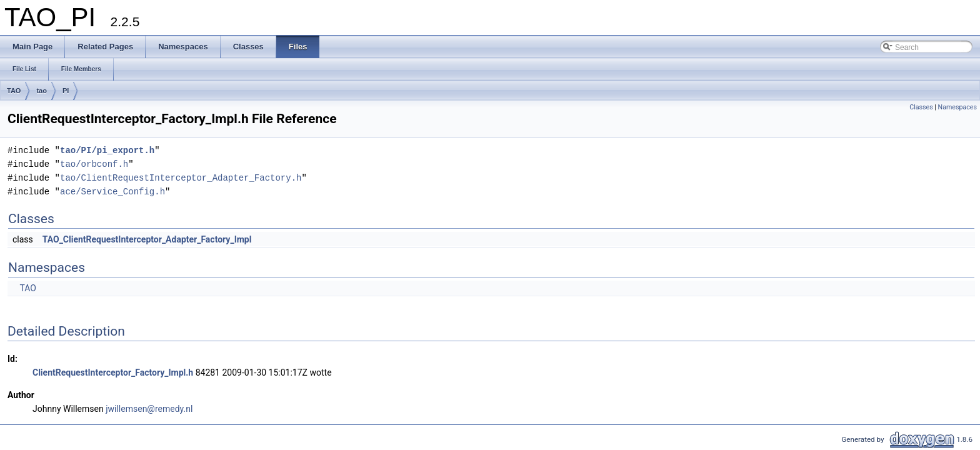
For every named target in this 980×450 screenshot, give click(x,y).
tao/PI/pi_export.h (107, 150)
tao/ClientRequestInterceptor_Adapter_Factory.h (181, 178)
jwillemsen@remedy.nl (149, 409)
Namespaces (957, 107)
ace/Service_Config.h (112, 192)
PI (66, 91)
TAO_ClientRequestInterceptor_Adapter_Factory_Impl (147, 239)
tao (42, 91)
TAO (14, 91)
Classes (921, 107)
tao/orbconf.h (94, 164)
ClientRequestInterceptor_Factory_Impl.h (113, 372)
